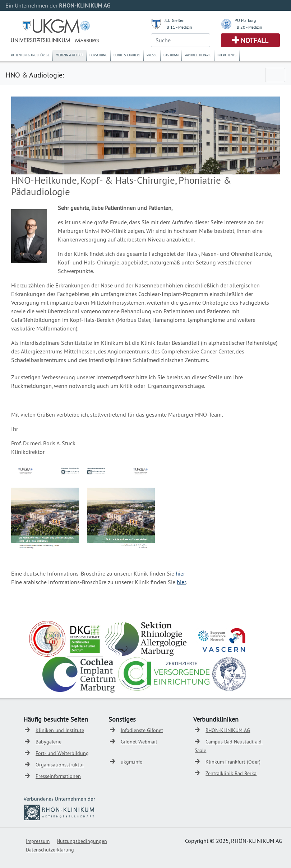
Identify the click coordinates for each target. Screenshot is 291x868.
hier (180, 573)
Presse (152, 55)
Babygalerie (48, 742)
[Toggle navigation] (275, 75)
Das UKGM (171, 55)
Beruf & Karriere (127, 55)
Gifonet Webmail (139, 742)
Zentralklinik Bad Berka (231, 773)
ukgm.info (132, 762)
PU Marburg (245, 20)
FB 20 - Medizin (248, 27)
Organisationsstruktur (60, 765)
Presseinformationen (58, 776)
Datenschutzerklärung (50, 850)
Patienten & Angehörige (30, 55)
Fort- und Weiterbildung (62, 753)
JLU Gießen (175, 20)
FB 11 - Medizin (178, 27)
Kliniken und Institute (60, 730)
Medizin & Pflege (70, 55)
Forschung (98, 55)
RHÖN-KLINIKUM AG (228, 730)
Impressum (38, 841)
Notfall (255, 41)
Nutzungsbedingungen (82, 841)
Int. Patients (227, 55)
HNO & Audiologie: (35, 75)
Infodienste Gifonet (142, 730)
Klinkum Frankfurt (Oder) (233, 762)
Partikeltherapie (198, 55)
